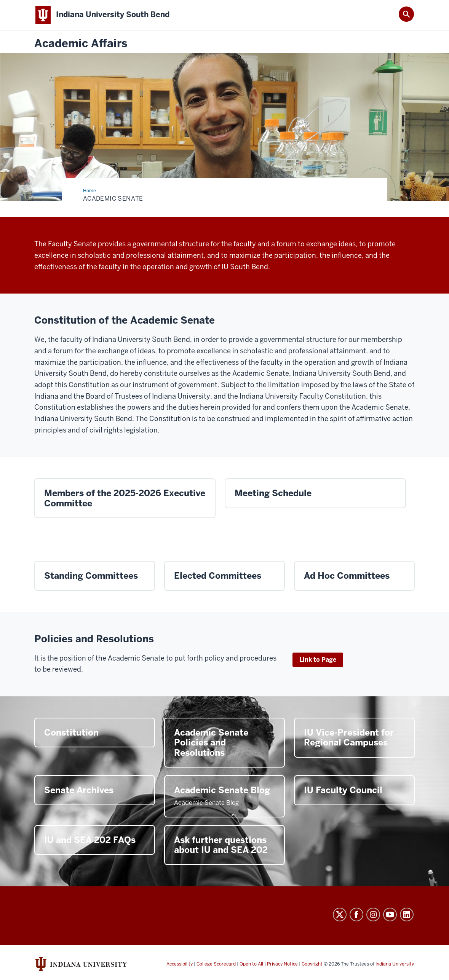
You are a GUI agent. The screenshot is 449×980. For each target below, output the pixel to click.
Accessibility (180, 964)
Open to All (251, 964)
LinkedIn (407, 915)
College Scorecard (216, 964)
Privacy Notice (282, 964)
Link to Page (318, 660)
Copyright (312, 964)
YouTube (390, 915)
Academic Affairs (81, 44)
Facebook (356, 915)
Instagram (373, 915)
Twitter (340, 915)
